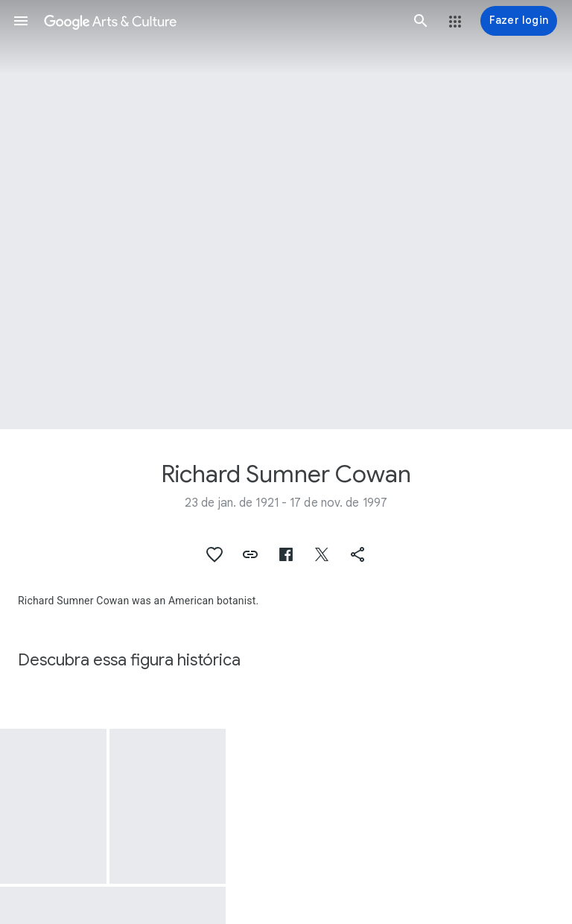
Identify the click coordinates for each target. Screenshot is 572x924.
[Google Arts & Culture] (221, 21)
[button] (21, 21)
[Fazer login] (519, 21)
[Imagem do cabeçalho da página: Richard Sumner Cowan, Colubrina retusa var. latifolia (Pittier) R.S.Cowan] (286, 215)
